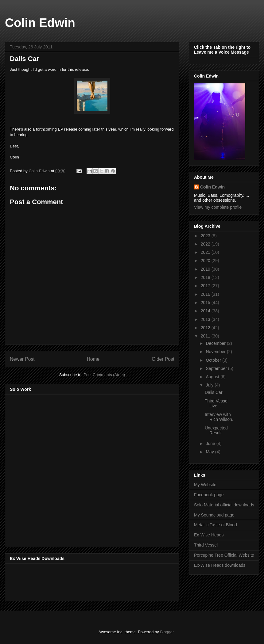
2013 (206, 319)
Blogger (167, 632)
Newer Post (22, 359)
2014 (206, 311)
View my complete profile (218, 207)
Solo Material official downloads (224, 505)
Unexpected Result (216, 431)
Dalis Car (214, 392)
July (210, 385)
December (216, 343)
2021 (206, 252)
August (213, 377)
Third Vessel (206, 545)
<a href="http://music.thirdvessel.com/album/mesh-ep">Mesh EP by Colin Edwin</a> (64, 469)
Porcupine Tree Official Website (224, 555)
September (217, 368)
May (210, 452)
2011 (206, 336)
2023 (206, 236)
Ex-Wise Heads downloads (220, 565)
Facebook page (209, 495)
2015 (206, 303)
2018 (206, 277)
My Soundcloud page (214, 515)
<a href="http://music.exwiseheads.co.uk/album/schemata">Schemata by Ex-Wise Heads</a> (71, 581)
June (211, 444)
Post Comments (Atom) (104, 375)
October (214, 360)
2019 (206, 269)
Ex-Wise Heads (209, 535)
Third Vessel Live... (217, 404)
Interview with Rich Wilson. (219, 417)
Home (93, 359)
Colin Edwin (40, 23)
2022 (206, 244)
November (216, 352)
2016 (206, 294)
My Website (205, 485)
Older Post (163, 359)
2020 (206, 261)
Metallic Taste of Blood (215, 525)
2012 (206, 328)
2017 (206, 286)
